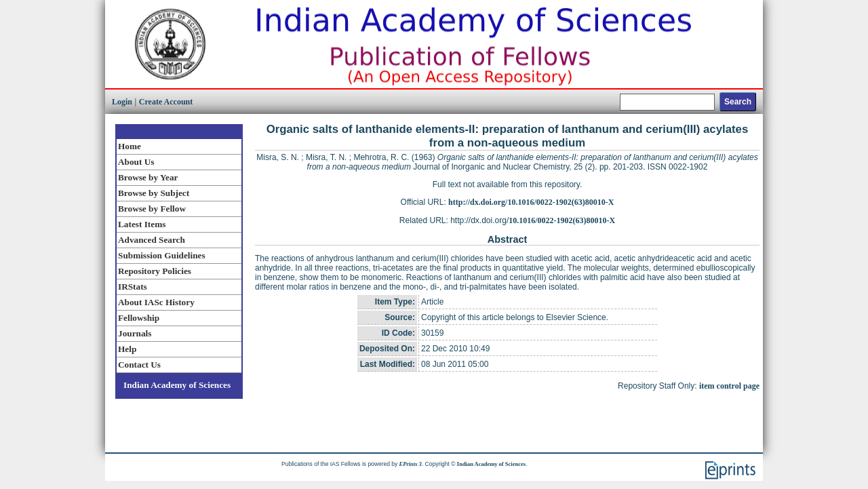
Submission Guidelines (162, 255)
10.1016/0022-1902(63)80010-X (562, 220)
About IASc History (156, 302)
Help (127, 349)
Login (122, 102)
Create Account (166, 102)
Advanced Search (152, 240)
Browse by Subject (154, 193)
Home (130, 146)
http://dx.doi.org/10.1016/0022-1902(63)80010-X (531, 202)
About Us (136, 162)
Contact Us (139, 365)
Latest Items (142, 224)
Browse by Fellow (152, 209)
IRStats (133, 287)
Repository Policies (155, 271)
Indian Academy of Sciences (177, 385)
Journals (135, 333)
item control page (729, 386)
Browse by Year (148, 177)
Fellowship (139, 318)
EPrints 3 (411, 464)
